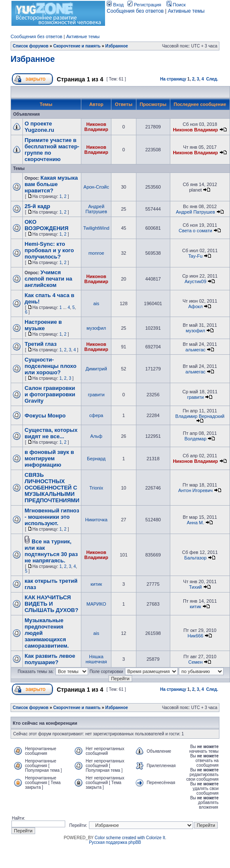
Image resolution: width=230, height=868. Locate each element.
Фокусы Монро (45, 416)
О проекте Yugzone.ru (39, 127)
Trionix (96, 488)
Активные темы (186, 11)
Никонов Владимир (96, 127)
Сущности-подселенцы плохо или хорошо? (50, 366)
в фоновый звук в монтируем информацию (49, 458)
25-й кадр (37, 206)
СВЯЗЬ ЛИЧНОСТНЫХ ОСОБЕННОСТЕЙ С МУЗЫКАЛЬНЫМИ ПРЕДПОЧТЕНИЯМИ (52, 488)
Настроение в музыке (43, 325)
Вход (115, 5)
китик (96, 584)
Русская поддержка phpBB (115, 842)
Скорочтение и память (77, 46)
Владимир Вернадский (200, 416)
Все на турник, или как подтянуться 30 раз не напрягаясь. (51, 551)
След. (212, 79)
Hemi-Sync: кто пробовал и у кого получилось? (49, 250)
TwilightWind (96, 228)
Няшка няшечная (96, 659)
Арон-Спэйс (96, 187)
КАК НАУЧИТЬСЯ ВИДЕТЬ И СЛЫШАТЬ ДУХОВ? (51, 604)
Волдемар (195, 439)
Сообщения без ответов (135, 11)
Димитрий (96, 369)
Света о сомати (195, 231)
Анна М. (195, 523)
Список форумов (31, 46)
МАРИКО (96, 604)
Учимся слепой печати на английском (48, 279)
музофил (96, 328)
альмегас (195, 350)
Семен (195, 662)
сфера (96, 415)
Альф (96, 436)
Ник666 (195, 636)
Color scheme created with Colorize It (130, 838)
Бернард (96, 459)
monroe (96, 253)
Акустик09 (195, 281)
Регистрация (144, 5)
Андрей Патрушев (96, 209)
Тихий (195, 587)
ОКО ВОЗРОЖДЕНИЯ (47, 225)
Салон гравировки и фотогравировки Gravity (50, 394)
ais (96, 303)
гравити (96, 395)
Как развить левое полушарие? (50, 659)
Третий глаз (41, 344)
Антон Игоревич (195, 490)
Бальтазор (195, 558)
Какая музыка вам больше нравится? (51, 184)
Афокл (195, 306)
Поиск (176, 5)
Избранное (117, 46)
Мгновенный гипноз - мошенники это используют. (52, 517)
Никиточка (96, 520)
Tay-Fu (196, 256)
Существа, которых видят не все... (51, 433)
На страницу (173, 79)
